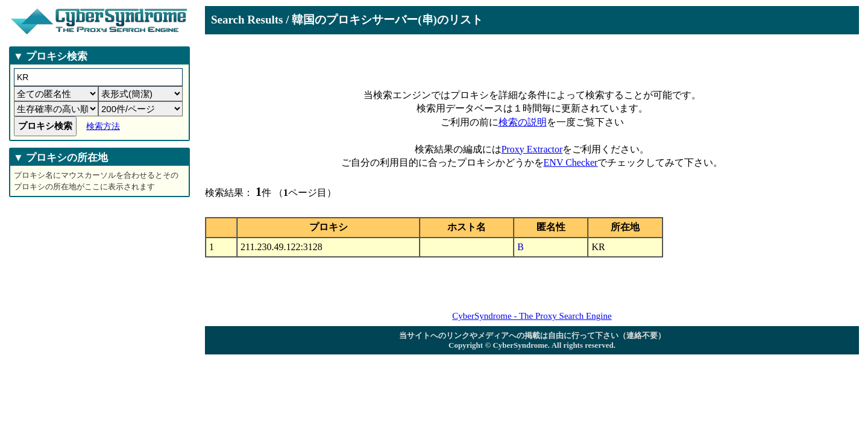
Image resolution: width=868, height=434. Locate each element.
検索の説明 (523, 122)
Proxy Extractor (532, 149)
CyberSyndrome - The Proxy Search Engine (532, 316)
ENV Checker (571, 162)
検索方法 (103, 126)
